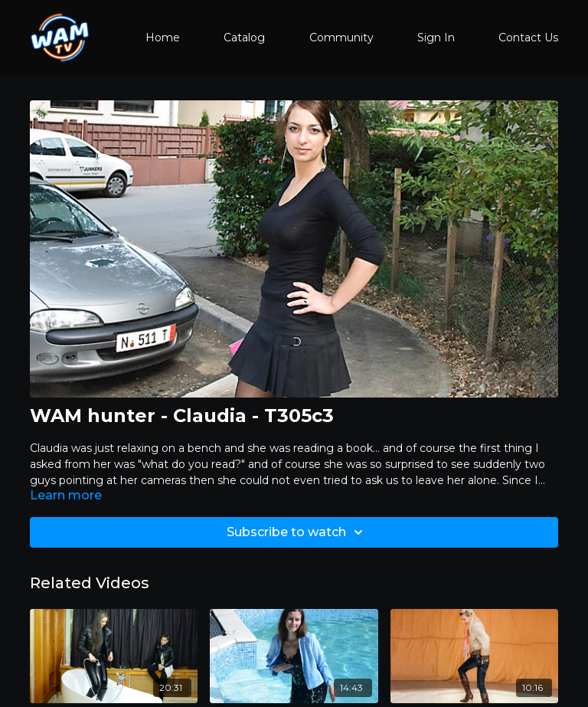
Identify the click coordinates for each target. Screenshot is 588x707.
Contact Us (528, 38)
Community (341, 38)
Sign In (436, 38)
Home (163, 38)
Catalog (244, 38)
